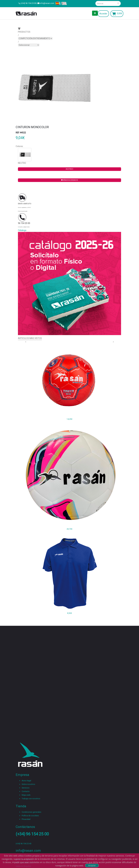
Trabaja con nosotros (31, 799)
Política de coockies (30, 816)
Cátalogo (22, 230)
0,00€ (119, 13)
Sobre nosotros (28, 784)
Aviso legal (26, 781)
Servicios (26, 788)
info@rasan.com (47, 3)
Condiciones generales (31, 812)
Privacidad (26, 819)
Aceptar (92, 865)
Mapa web (26, 795)
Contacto (26, 791)
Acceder (103, 14)
